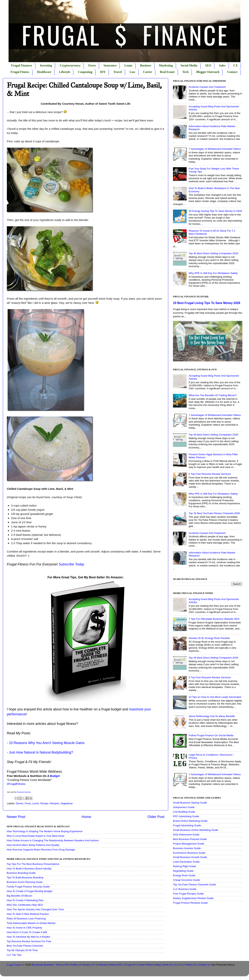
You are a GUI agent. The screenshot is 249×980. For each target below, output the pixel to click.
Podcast (102, 965)
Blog (158, 965)
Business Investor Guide (187, 848)
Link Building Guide (184, 812)
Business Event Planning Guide (25, 882)
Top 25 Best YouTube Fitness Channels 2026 (214, 513)
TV (94, 965)
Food (28, 803)
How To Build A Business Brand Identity (29, 869)
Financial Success (24, 792)
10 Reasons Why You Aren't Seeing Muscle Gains (47, 743)
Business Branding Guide (21, 873)
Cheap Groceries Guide (186, 880)
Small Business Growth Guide (190, 857)
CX (235, 65)
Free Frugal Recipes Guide (188, 894)
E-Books (85, 965)
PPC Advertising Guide (186, 816)
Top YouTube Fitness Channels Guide (194, 885)
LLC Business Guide (185, 889)
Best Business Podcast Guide (190, 839)
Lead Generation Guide (186, 862)
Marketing (166, 65)
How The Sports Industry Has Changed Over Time (35, 909)
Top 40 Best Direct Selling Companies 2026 (213, 253)
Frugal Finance (14, 965)
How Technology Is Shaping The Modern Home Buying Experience (45, 831)
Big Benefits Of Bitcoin (19, 896)
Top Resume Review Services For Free (29, 941)
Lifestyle (65, 72)
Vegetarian (67, 803)
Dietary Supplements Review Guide (193, 898)
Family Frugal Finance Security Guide (28, 887)
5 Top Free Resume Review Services (210, 474)
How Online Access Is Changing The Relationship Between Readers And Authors (53, 840)
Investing (46, 65)
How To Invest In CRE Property (24, 928)
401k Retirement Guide (186, 835)
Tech (186, 72)
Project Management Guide (189, 844)
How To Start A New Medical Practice (28, 914)
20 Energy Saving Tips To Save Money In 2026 (215, 211)
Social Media (189, 65)
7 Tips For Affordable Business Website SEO (214, 619)
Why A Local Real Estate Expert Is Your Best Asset (35, 836)
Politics (74, 965)
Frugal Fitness (20, 72)
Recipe (44, 803)
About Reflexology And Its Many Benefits (212, 716)
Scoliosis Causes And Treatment (207, 87)
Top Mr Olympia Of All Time (22, 950)
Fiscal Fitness (146, 965)
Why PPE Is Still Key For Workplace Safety (213, 273)
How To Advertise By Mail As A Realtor (28, 937)
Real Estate (167, 72)
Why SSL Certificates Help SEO (25, 905)
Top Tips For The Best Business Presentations (33, 864)
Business (146, 65)
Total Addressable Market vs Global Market (31, 923)
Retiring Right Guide (185, 866)
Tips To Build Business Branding (25, 877)
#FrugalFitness (16, 784)
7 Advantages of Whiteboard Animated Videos (215, 149)
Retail (112, 965)
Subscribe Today (71, 564)
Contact (232, 72)
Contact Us (204, 965)
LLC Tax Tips (14, 955)
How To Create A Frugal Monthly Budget (29, 891)
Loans (128, 65)
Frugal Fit (130, 965)
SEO (208, 65)
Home (86, 817)
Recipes (54, 803)
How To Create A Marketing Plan (25, 900)
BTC (120, 965)
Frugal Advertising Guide (187, 825)
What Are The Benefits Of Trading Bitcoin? (213, 395)
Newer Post (16, 817)
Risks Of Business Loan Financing (26, 919)
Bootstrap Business (43, 965)
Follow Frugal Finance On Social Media (211, 735)
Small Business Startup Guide (190, 803)
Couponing (85, 72)
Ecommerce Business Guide (189, 853)
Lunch (35, 803)
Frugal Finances (22, 65)
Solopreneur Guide (184, 807)
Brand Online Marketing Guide (190, 821)
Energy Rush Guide (184, 875)
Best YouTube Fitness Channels (25, 946)
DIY (103, 72)
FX (181, 965)
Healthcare (44, 72)
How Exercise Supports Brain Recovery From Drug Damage (41, 850)
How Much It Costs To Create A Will (27, 932)
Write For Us (170, 965)
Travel (118, 72)
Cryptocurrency (70, 65)
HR (66, 965)
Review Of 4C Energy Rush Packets (209, 638)
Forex (92, 65)
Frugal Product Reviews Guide (190, 903)
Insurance (110, 65)
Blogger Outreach (208, 72)
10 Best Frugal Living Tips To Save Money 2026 (207, 303)
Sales (222, 65)
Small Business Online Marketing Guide (196, 830)
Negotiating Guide (183, 871)
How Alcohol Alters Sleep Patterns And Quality (33, 845)
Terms (59, 965)
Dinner (19, 803)
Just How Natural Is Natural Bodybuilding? (41, 752)
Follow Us (190, 965)
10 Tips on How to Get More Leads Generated (215, 697)
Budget (55, 776)
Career (148, 72)
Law (132, 72)
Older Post (156, 817)
